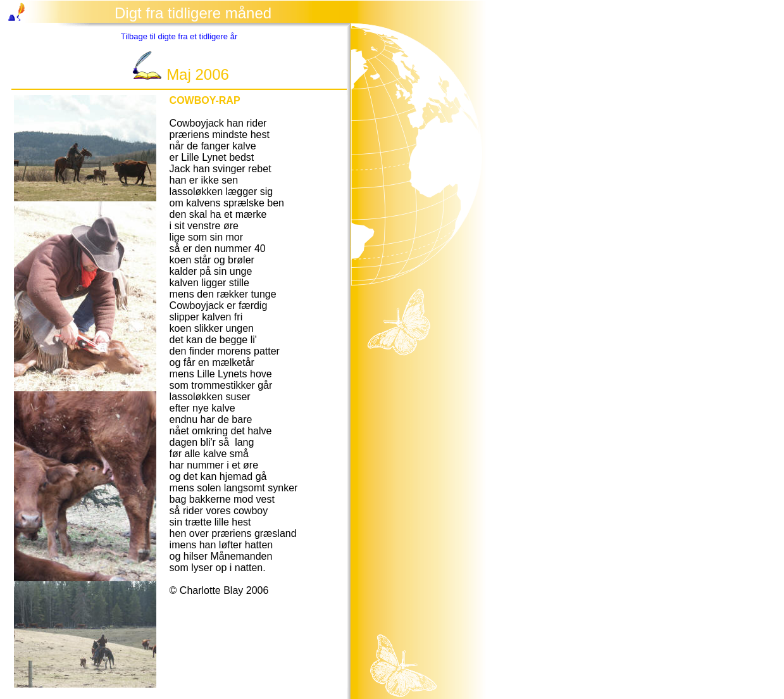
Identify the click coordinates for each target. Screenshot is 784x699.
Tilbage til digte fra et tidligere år (179, 36)
